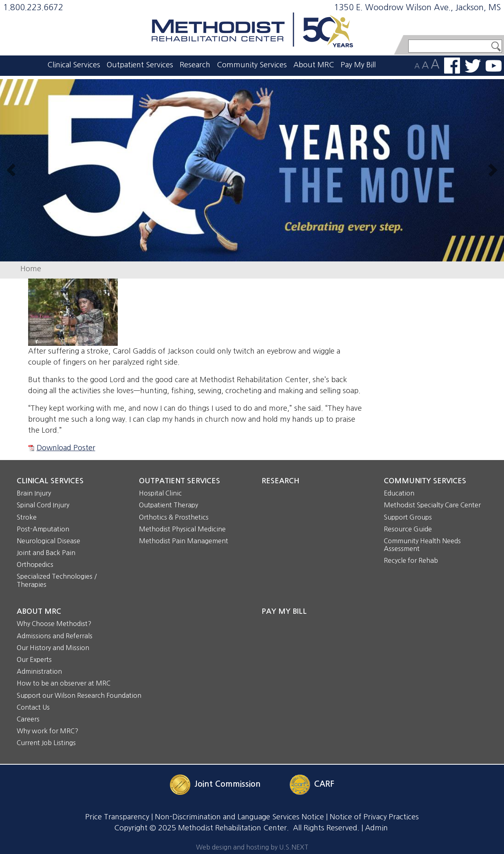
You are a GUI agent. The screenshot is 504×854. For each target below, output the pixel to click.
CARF (324, 784)
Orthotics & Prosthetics (174, 517)
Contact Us (33, 707)
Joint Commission (228, 784)
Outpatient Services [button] (140, 65)
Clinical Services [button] (74, 65)
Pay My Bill (358, 65)
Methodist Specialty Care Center (432, 505)
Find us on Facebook (452, 66)
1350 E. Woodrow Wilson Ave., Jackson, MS (417, 7)
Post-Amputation (43, 529)
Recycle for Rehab (411, 560)
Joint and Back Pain (46, 553)
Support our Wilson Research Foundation (79, 695)
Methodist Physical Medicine (182, 529)
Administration (39, 671)
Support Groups (408, 517)
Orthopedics (35, 564)
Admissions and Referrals (55, 636)
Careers (28, 719)
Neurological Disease (48, 541)
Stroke (27, 517)
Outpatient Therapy (168, 505)
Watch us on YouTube (494, 66)
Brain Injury (34, 493)
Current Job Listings (46, 743)
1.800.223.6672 (33, 7)
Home (31, 269)
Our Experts (34, 659)
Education (399, 493)
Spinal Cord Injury (43, 505)
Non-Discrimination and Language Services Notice (239, 817)
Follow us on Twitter (473, 66)
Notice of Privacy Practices (374, 817)
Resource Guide (408, 529)
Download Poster (66, 448)
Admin (376, 828)
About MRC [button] (314, 65)
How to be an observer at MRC (64, 683)
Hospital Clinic (160, 493)
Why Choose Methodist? (54, 624)
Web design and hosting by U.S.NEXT (252, 847)
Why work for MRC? (47, 731)
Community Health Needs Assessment (422, 545)
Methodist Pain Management (184, 541)
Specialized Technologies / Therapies (57, 580)
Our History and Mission (53, 648)
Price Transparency (117, 817)
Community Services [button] (252, 65)
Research (195, 65)
